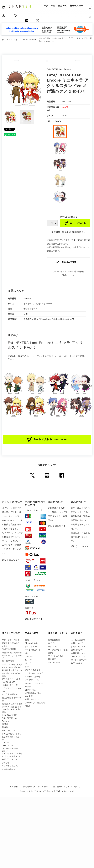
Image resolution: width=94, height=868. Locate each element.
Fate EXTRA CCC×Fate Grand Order (10, 748)
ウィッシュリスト (56, 656)
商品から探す (32, 633)
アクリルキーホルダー (35, 673)
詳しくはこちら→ (11, 560)
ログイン (52, 643)
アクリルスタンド (33, 670)
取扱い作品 (50, 6)
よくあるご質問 (78, 640)
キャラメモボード (33, 677)
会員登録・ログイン (58, 633)
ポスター (29, 653)
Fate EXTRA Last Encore (30, 40)
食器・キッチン (32, 699)
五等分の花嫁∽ (9, 769)
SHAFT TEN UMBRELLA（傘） (33, 691)
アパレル (29, 657)
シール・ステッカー (34, 683)
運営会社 (14, 787)
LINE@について (78, 657)
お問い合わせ (77, 663)
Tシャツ (29, 660)
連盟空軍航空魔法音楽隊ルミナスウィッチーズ (12, 655)
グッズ (28, 667)
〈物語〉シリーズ (10, 685)
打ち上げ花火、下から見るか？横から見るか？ (12, 737)
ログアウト (53, 647)
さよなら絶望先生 (10, 694)
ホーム (4, 40)
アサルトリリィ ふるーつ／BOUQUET (12, 681)
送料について (77, 643)
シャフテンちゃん (10, 766)
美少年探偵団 (8, 661)
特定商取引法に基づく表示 (36, 787)
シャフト (6, 763)
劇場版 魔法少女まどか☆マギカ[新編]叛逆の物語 (12, 673)
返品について (68, 275)
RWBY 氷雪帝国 (9, 649)
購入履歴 (52, 659)
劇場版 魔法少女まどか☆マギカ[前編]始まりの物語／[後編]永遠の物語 (12, 708)
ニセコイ (6, 742)
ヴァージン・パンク (11, 640)
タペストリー (31, 647)
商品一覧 (63, 6)
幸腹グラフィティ (10, 759)
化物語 (5, 724)
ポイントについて (79, 660)
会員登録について (79, 653)
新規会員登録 (77, 6)
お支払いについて (79, 647)
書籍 (27, 640)
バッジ (28, 687)
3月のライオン (8, 730)
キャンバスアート (33, 650)
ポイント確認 (54, 662)
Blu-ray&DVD (31, 643)
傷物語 (5, 727)
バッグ (28, 663)
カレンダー (30, 696)
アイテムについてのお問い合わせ (68, 272)
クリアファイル (32, 680)
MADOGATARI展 (9, 715)
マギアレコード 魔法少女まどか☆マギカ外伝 (12, 666)
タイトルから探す (14, 40)
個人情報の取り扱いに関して (67, 787)
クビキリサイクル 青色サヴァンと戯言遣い (12, 755)
